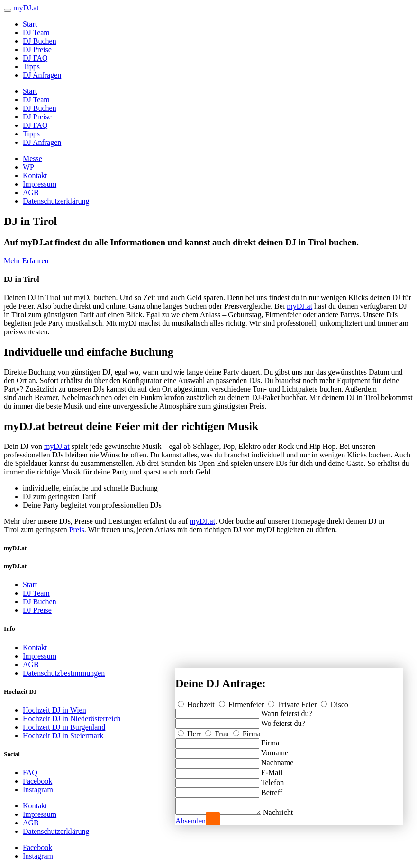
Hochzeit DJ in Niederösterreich (72, 719)
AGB (31, 192)
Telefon (273, 780)
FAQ (30, 773)
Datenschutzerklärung (56, 201)
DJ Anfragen (42, 75)
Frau (218, 731)
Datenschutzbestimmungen (64, 673)
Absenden (190, 821)
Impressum (40, 184)
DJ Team (36, 32)
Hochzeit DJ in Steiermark (63, 736)
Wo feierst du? (283, 720)
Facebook (37, 781)
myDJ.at (299, 306)
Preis (77, 530)
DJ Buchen (40, 41)
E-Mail (272, 770)
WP (28, 167)
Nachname (277, 760)
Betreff (272, 790)
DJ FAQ (35, 58)
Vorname (275, 750)
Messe (32, 158)
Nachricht (287, 812)
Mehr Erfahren (26, 261)
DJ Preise (37, 49)
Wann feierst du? (287, 711)
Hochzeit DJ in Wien (54, 710)
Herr (190, 731)
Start (30, 24)
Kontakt (35, 175)
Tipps (31, 67)
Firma (247, 731)
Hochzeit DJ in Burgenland (64, 727)
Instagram (38, 790)
